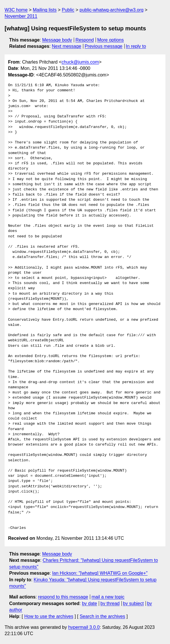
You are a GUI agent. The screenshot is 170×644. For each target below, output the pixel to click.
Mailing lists (45, 10)
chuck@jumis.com (80, 62)
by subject (133, 603)
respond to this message (63, 597)
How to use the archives (49, 616)
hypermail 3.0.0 (84, 627)
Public (68, 10)
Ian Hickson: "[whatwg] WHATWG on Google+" (100, 573)
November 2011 (21, 16)
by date (89, 603)
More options (111, 40)
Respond (85, 40)
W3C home (16, 10)
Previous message (104, 46)
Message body (57, 40)
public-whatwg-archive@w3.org (112, 10)
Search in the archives (102, 616)
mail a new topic (108, 597)
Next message (67, 46)
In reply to (136, 46)
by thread (110, 603)
